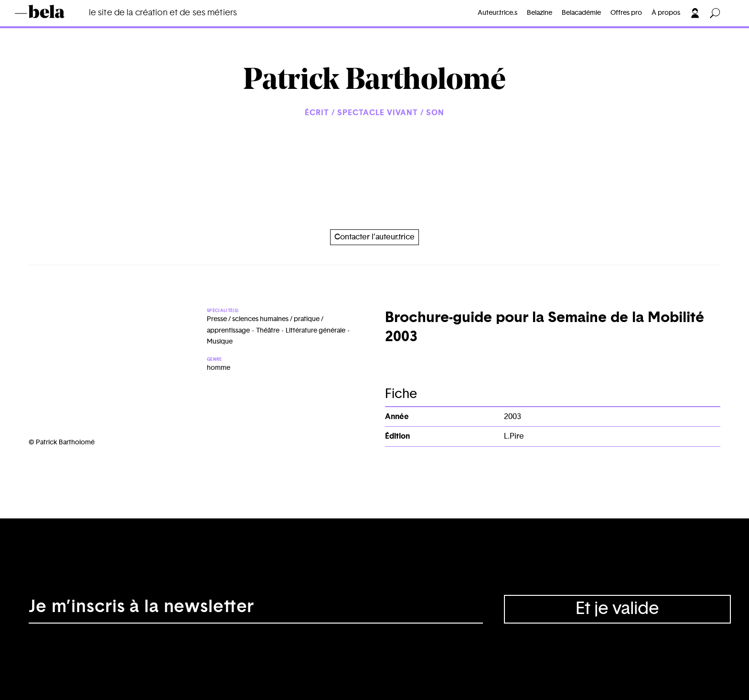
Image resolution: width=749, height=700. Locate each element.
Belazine (540, 13)
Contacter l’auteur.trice (374, 237)
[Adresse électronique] (256, 609)
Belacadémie (581, 13)
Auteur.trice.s (498, 13)
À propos (666, 13)
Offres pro (626, 13)
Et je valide (617, 609)
